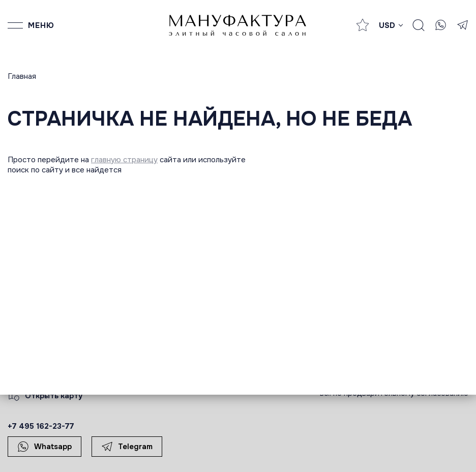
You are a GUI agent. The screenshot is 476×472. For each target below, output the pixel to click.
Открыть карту (45, 396)
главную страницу (124, 160)
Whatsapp (44, 447)
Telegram (127, 447)
